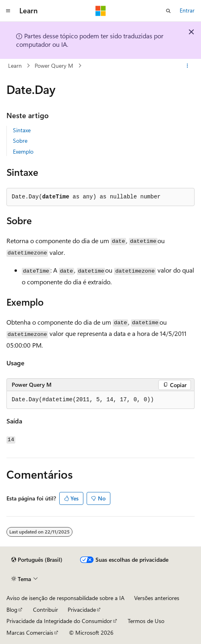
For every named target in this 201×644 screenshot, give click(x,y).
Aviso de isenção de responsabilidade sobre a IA (65, 598)
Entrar (187, 10)
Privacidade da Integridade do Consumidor (59, 621)
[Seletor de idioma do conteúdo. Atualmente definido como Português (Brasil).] (37, 560)
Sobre (20, 141)
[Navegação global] (8, 11)
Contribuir (46, 610)
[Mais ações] (188, 66)
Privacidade (82, 610)
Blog (12, 610)
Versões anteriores (157, 598)
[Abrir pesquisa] (168, 11)
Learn (15, 66)
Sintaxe (22, 130)
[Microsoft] (101, 11)
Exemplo (23, 151)
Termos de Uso (146, 621)
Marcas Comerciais (30, 633)
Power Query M (54, 66)
